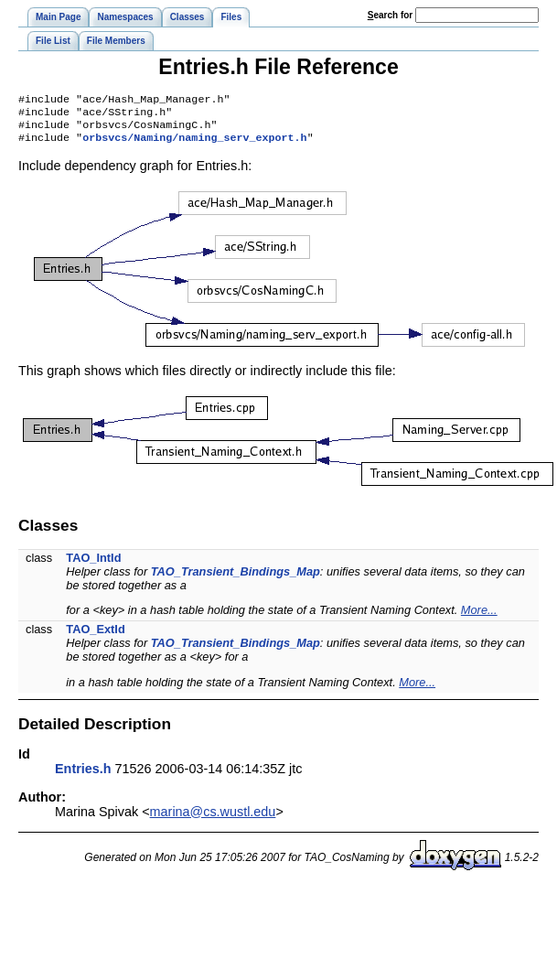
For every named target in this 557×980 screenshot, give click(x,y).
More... (479, 617)
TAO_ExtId (95, 636)
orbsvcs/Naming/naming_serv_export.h (194, 145)
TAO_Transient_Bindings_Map (236, 579)
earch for (390, 15)
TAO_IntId (93, 565)
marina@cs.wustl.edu (213, 819)
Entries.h (83, 776)
